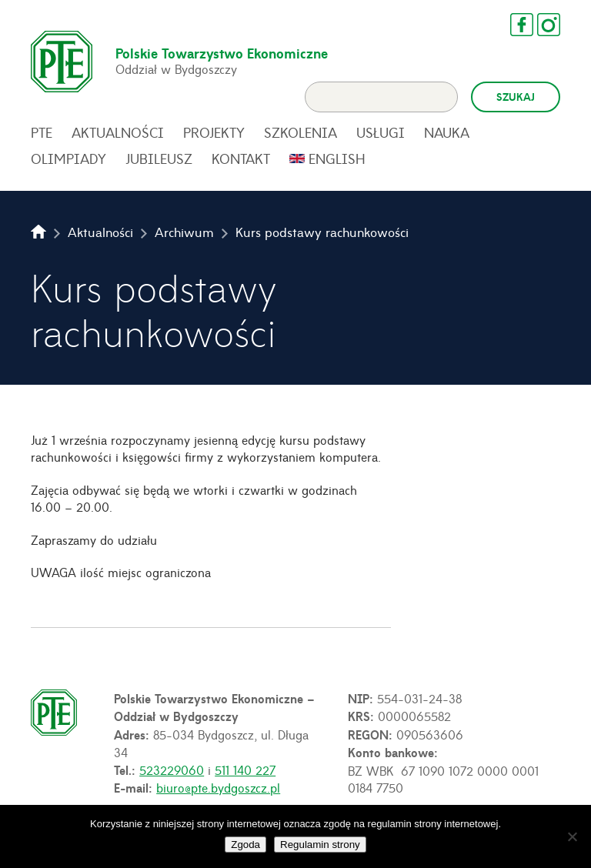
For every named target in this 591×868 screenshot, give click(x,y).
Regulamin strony (320, 845)
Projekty (214, 132)
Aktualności (118, 132)
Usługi (381, 132)
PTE (42, 132)
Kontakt (241, 159)
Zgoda (245, 845)
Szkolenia (301, 132)
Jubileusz (159, 159)
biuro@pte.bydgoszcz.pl (218, 787)
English (337, 159)
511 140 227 (245, 770)
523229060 (172, 770)
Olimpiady (68, 159)
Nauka (447, 132)
